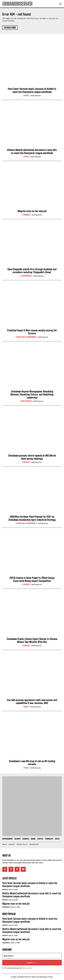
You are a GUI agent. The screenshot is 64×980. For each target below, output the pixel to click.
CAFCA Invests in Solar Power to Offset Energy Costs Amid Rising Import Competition (32, 579)
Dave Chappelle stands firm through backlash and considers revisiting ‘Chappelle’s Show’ (32, 271)
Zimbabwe (26, 215)
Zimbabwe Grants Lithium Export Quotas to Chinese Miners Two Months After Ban (32, 640)
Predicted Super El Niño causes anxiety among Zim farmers (32, 332)
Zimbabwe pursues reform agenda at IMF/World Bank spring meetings (32, 457)
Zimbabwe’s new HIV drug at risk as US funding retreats (32, 763)
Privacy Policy (27, 968)
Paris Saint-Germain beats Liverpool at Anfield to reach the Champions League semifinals (32, 90)
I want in (32, 963)
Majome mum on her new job (32, 211)
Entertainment (26, 276)
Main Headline (26, 401)
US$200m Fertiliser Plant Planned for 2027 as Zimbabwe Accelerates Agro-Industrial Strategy (32, 518)
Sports (26, 96)
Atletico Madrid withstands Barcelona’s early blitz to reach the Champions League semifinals (32, 151)
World (26, 707)
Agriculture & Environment (26, 337)
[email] (32, 956)
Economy (26, 462)
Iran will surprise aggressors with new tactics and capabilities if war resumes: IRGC (32, 702)
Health (26, 768)
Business (26, 584)
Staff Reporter (36, 96)
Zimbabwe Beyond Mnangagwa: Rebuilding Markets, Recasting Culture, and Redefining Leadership (32, 394)
